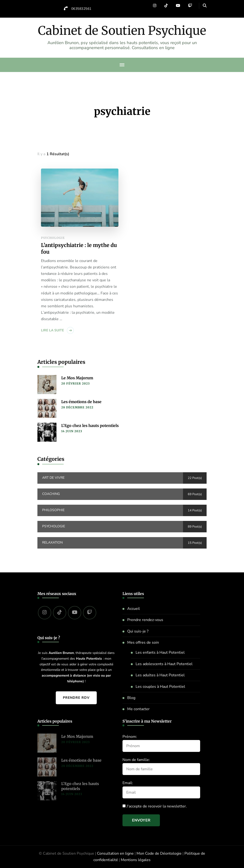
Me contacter (138, 709)
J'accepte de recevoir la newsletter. (155, 806)
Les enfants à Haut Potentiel (160, 652)
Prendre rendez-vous (145, 620)
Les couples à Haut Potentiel (160, 687)
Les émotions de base (81, 402)
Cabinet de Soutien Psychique (122, 31)
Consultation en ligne (115, 853)
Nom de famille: (136, 760)
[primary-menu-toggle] (122, 65)
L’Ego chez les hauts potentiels (90, 426)
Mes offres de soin (143, 642)
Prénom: (130, 737)
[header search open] (205, 6)
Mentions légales (136, 860)
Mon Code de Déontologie (159, 853)
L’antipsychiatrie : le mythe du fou (79, 249)
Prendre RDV (76, 698)
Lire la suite (52, 330)
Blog (131, 698)
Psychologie (53, 238)
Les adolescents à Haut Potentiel (164, 664)
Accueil (134, 609)
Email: (128, 783)
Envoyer (141, 820)
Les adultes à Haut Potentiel (160, 675)
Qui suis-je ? (138, 631)
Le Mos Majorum (77, 378)
